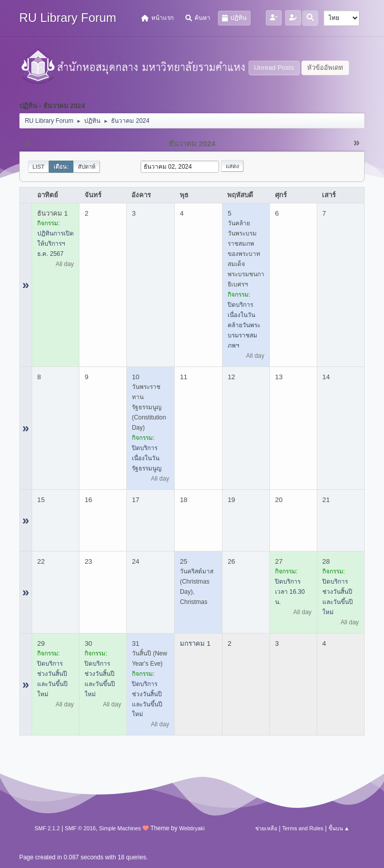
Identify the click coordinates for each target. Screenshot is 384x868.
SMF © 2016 (80, 828)
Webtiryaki (192, 828)
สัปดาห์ (87, 167)
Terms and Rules (303, 828)
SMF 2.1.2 (47, 828)
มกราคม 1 (195, 643)
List (39, 167)
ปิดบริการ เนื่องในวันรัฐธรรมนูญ (147, 458)
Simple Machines (120, 828)
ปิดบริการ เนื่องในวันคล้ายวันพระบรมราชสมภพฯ (244, 325)
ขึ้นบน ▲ (339, 828)
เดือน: (61, 167)
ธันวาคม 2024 (192, 144)
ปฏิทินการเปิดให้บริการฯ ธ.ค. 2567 (56, 244)
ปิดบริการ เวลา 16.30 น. (290, 592)
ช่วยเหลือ (266, 828)
